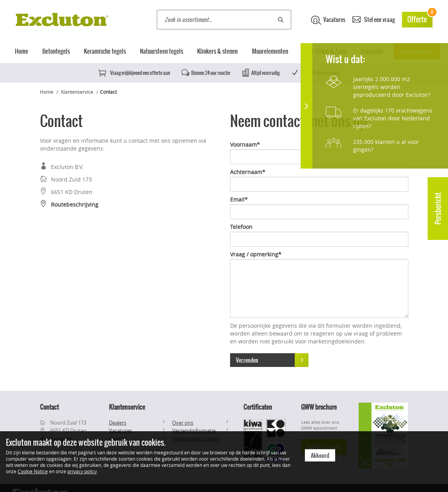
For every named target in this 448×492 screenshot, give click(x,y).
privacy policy (82, 471)
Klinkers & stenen (217, 51)
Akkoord (320, 456)
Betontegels (56, 51)
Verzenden (272, 360)
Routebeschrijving (69, 204)
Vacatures (328, 20)
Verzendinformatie (194, 430)
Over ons (183, 423)
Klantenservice (77, 92)
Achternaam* (248, 172)
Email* (239, 199)
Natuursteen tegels (161, 51)
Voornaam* (245, 144)
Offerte (420, 18)
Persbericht (438, 209)
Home (22, 51)
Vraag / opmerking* (256, 254)
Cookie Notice (33, 471)
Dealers (118, 423)
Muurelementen (270, 51)
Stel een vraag (374, 19)
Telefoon (241, 227)
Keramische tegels (105, 51)
